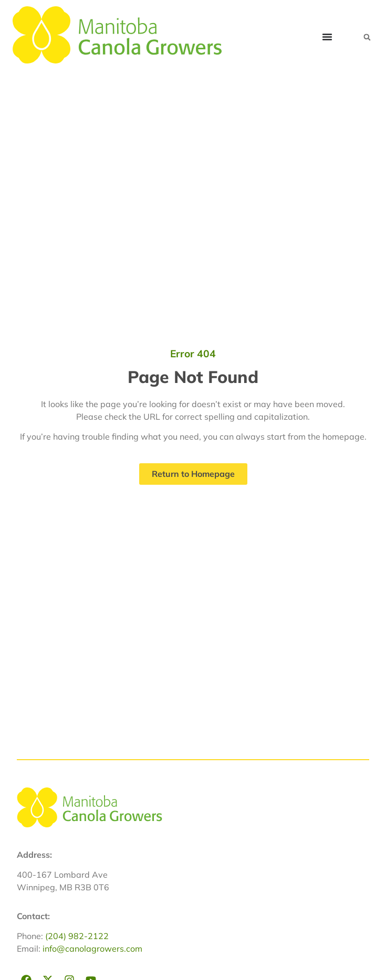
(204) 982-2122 (77, 936)
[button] (367, 37)
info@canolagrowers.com (92, 949)
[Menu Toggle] (327, 37)
